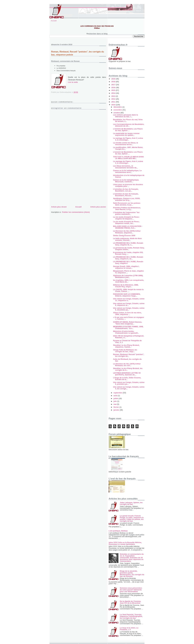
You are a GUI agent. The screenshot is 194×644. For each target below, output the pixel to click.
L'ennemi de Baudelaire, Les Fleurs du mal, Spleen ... (128, 130)
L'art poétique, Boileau (118, 531)
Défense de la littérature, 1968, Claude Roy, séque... (126, 286)
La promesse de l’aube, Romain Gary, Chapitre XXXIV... (129, 249)
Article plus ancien (98, 207)
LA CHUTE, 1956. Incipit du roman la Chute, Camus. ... (128, 290)
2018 (114, 82)
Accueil (54, 21)
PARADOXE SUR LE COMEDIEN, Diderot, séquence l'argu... (127, 295)
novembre (118, 110)
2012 (114, 99)
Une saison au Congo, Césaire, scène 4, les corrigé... (129, 388)
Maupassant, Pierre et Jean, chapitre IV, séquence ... (128, 272)
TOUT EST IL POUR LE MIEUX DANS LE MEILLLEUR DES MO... (128, 158)
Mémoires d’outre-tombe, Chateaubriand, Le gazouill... (126, 332)
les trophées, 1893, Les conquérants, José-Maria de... (128, 281)
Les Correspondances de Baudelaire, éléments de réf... (129, 125)
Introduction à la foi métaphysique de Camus (129, 176)
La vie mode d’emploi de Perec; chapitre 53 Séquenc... (126, 218)
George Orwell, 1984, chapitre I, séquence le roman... (126, 267)
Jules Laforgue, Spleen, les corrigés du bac (131, 503)
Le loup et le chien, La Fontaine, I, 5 (129, 629)
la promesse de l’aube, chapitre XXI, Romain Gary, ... (128, 253)
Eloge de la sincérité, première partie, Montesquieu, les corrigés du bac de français (132, 574)
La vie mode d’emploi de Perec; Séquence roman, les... (126, 222)
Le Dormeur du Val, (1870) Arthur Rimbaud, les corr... (127, 365)
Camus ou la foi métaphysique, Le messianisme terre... (127, 171)
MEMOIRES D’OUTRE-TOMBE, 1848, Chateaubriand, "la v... (128, 327)
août (116, 396)
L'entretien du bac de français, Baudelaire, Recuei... (126, 195)
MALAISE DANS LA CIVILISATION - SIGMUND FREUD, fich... (128, 227)
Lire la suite (73, 82)
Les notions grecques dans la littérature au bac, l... (125, 116)
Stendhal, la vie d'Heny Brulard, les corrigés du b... (128, 369)
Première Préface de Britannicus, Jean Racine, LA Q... (127, 209)
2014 (114, 93)
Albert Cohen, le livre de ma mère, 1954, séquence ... (127, 314)
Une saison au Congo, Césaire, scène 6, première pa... (129, 383)
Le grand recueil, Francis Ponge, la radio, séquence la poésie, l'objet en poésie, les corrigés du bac (132, 518)
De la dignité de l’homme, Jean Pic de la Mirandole (130, 602)
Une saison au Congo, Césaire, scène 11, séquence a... (129, 300)
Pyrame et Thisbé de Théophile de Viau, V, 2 (127, 341)
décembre (118, 107)
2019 (114, 79)
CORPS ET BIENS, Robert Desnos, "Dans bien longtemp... (127, 323)
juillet (116, 398)
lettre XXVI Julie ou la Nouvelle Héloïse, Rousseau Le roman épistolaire (125, 543)
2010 (114, 105)
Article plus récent (59, 207)
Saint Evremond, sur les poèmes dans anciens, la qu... (127, 204)
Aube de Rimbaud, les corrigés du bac (127, 360)
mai (115, 404)
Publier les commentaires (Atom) (76, 212)
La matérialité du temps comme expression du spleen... (126, 134)
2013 (114, 96)
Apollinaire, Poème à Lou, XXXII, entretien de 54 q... (127, 199)
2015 (114, 90)
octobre (117, 113)
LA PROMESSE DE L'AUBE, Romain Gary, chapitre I (128, 262)
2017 (114, 85)
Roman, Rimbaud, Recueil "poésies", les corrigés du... (128, 355)
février (116, 407)
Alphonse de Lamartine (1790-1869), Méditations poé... (128, 276)
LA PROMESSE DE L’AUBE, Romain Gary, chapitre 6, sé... (128, 258)
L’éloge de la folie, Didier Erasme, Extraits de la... (127, 379)
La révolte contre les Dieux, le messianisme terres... (125, 144)
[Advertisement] (71, 186)
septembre (118, 393)
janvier (117, 410)
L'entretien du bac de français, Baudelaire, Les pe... (126, 190)
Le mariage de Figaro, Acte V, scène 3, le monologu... (128, 139)
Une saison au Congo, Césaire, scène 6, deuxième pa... (129, 309)
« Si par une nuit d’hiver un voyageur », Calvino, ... (128, 318)
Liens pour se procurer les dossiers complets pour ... (128, 185)
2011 (114, 102)
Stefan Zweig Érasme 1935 (124, 236)
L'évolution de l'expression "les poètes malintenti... (126, 213)
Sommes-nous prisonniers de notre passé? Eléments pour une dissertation (131, 590)
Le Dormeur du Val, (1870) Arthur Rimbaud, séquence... (127, 232)
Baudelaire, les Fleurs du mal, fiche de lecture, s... (128, 120)
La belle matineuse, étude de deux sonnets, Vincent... (127, 239)
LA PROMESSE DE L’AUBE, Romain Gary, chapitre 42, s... (128, 244)
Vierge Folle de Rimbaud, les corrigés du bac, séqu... (125, 351)
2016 (114, 87)
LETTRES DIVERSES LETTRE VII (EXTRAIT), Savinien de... (127, 374)
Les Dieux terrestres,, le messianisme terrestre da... (125, 167)
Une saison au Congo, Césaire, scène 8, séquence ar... (129, 304)
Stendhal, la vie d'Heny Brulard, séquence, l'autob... (126, 346)
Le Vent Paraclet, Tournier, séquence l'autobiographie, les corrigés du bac (131, 616)
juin (115, 401)
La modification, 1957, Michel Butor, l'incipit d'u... (128, 148)
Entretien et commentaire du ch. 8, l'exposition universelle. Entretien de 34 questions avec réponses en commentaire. (132, 558)
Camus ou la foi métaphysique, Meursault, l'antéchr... (126, 181)
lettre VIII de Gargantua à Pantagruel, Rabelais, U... (128, 337)
